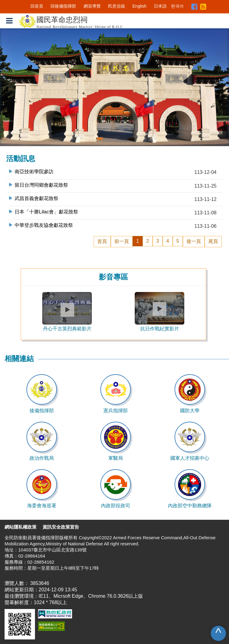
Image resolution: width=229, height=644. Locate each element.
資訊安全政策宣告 (61, 527)
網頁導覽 (92, 6)
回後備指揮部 (63, 6)
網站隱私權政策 (21, 527)
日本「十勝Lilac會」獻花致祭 (46, 212)
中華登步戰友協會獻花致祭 (44, 225)
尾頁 (213, 241)
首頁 (102, 241)
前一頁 (122, 241)
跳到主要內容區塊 (19, 3)
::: (26, 6)
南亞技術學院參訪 (34, 172)
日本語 (160, 6)
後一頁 (194, 241)
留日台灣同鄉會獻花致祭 (41, 185)
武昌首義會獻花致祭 (36, 198)
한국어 (177, 6)
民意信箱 (116, 6)
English (140, 6)
